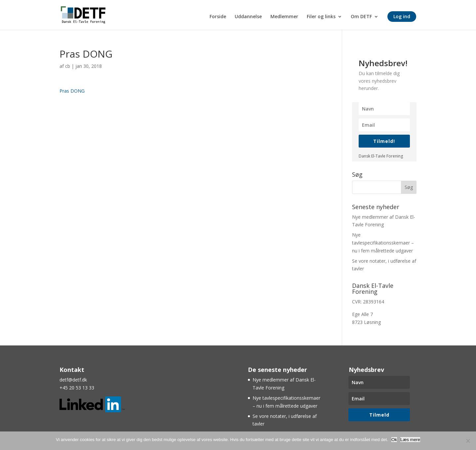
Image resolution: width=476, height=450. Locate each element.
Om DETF (361, 17)
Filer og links (321, 17)
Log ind (402, 16)
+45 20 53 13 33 (77, 388)
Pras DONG (72, 91)
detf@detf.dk (73, 380)
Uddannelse (248, 17)
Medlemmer (284, 17)
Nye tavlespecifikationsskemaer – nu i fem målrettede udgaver (383, 243)
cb (68, 66)
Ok (394, 440)
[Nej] (468, 441)
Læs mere (410, 440)
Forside (218, 17)
